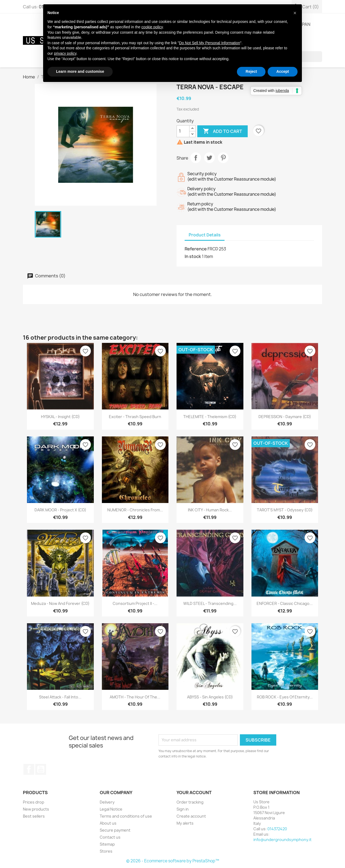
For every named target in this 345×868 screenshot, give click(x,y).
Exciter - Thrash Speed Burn (135, 417)
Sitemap (107, 844)
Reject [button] (251, 71)
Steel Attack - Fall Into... (60, 697)
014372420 (277, 829)
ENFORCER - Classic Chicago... (285, 603)
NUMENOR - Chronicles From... (135, 510)
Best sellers (34, 816)
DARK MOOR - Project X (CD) (60, 510)
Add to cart (222, 131)
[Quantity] (183, 131)
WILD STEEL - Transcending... (210, 603)
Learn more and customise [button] (80, 71)
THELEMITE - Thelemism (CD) (210, 417)
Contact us (110, 837)
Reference (196, 249)
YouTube (41, 769)
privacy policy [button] (65, 53)
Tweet (209, 158)
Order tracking (190, 802)
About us (108, 823)
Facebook (29, 769)
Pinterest (223, 158)
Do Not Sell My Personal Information (209, 43)
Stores (106, 851)
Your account (194, 793)
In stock (193, 256)
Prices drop (34, 802)
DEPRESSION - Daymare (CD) (285, 417)
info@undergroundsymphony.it (282, 840)
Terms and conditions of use (126, 816)
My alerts (185, 823)
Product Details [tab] (205, 235)
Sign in (183, 809)
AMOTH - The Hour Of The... (135, 697)
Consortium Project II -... (135, 603)
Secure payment (115, 830)
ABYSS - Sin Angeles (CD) (210, 697)
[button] (295, 13)
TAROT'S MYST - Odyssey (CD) (285, 510)
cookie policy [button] (152, 27)
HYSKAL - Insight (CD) (60, 417)
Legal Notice (111, 809)
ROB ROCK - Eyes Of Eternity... (285, 697)
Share (196, 158)
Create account (191, 816)
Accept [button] (283, 71)
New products (36, 809)
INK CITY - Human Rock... (210, 510)
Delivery (107, 802)
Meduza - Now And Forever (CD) (60, 603)
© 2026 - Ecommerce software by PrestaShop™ (173, 861)
